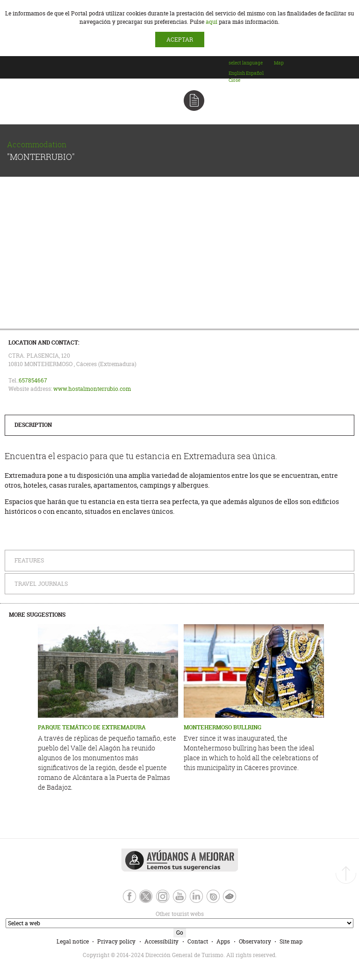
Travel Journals (41, 584)
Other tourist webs (104, 914)
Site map (291, 941)
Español (255, 73)
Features (29, 560)
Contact (198, 941)
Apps (223, 941)
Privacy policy (116, 941)
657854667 (33, 380)
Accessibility (162, 941)
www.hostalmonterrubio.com (92, 389)
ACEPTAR (180, 40)
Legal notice (73, 941)
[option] (237, 73)
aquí (212, 22)
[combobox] (251, 72)
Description (33, 425)
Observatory (255, 941)
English (237, 73)
